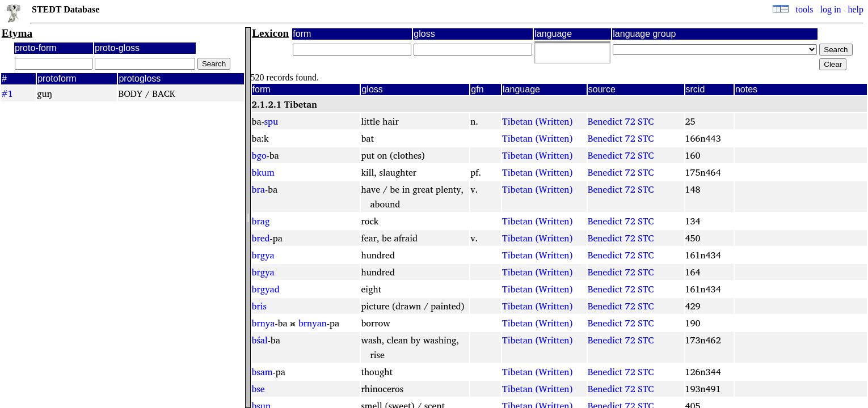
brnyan (313, 323)
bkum (263, 172)
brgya (263, 255)
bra (258, 189)
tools (804, 9)
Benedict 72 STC (621, 121)
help (856, 9)
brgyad (266, 289)
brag (261, 221)
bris (259, 306)
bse (258, 389)
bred (261, 238)
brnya (264, 323)
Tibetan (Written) (537, 121)
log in (831, 9)
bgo (259, 155)
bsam (262, 372)
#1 (7, 93)
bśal (260, 340)
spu (271, 121)
